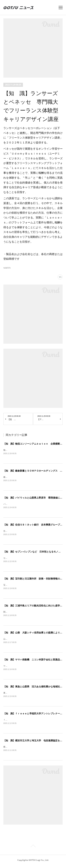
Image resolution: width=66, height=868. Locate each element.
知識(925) (7, 268)
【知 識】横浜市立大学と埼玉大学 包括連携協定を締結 (34, 743)
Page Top (33, 849)
